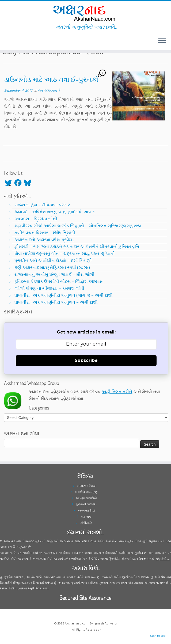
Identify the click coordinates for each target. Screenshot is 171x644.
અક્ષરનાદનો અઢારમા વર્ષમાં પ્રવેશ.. (44, 240)
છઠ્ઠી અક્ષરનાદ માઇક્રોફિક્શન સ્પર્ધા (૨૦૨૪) (52, 267)
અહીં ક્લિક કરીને (117, 392)
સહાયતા (86, 516)
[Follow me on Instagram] (15, 41)
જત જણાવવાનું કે (49, 90)
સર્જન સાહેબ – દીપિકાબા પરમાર (42, 205)
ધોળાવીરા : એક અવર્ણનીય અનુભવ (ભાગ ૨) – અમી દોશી (64, 295)
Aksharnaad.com (77, 623)
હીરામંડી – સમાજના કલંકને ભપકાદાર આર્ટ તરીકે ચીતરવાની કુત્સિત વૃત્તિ (77, 247)
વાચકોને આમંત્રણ (86, 492)
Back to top (158, 636)
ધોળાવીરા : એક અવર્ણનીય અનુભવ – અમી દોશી (56, 302)
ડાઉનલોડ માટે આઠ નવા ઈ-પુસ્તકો (51, 79)
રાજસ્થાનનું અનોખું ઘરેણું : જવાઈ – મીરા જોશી (54, 274)
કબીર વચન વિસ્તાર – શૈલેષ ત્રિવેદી (45, 233)
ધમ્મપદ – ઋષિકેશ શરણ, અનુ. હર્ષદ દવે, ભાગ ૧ (55, 212)
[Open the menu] (162, 41)
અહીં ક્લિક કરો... (39, 588)
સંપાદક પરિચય (86, 486)
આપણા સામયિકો (86, 498)
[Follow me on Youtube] (18, 41)
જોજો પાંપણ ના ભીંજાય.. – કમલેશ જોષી (49, 288)
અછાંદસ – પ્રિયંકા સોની (36, 219)
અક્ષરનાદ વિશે (86, 510)
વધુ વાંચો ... (163, 558)
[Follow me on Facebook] (11, 41)
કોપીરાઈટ (86, 523)
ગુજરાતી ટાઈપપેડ (86, 504)
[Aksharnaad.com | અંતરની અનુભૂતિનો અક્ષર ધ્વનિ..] (85, 13)
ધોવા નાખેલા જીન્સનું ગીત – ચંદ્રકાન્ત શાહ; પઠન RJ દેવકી (65, 253)
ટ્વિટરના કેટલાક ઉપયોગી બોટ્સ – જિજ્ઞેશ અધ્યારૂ (59, 281)
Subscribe (86, 360)
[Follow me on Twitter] (8, 41)
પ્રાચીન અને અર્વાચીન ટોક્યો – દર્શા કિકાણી (53, 260)
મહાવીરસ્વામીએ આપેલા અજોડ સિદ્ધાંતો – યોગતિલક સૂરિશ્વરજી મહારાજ (78, 226)
